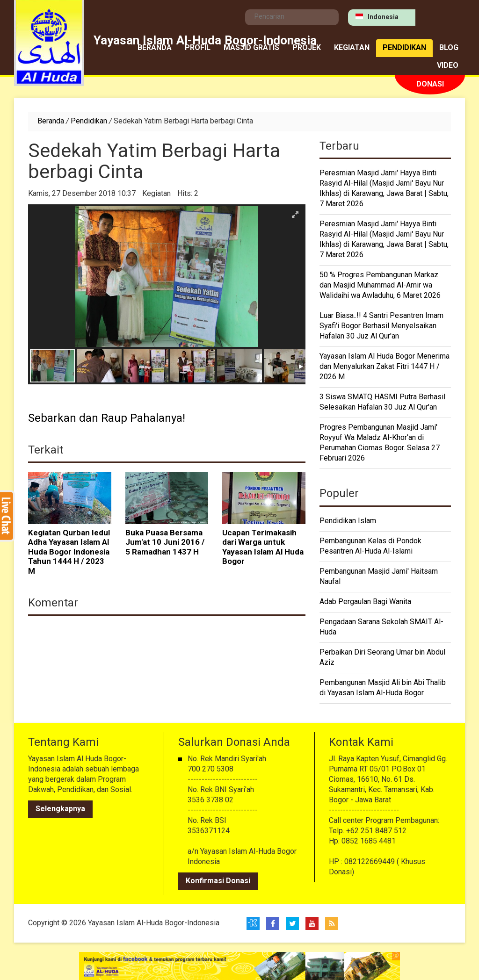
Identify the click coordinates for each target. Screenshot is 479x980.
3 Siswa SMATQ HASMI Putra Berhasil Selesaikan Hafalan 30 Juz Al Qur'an (382, 403)
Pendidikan (404, 48)
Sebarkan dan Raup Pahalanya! (107, 419)
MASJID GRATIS (251, 48)
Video (448, 66)
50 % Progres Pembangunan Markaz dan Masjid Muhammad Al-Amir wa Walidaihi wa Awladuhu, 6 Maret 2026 (380, 286)
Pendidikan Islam (348, 521)
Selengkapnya (60, 809)
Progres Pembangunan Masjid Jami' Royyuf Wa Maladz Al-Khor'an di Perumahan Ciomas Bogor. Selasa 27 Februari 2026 (380, 443)
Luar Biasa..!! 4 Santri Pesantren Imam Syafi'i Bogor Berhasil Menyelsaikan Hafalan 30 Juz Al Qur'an (381, 326)
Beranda (155, 48)
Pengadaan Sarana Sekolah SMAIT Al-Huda (381, 627)
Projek (307, 48)
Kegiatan (352, 48)
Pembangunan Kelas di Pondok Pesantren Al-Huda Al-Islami (370, 547)
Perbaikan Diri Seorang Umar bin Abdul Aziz (382, 658)
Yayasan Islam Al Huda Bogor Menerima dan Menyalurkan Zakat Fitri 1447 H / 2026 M (385, 367)
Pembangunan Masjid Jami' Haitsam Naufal (379, 577)
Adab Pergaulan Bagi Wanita (365, 602)
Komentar (53, 604)
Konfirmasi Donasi (218, 881)
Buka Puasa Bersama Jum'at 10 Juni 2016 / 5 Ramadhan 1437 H (165, 543)
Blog (449, 48)
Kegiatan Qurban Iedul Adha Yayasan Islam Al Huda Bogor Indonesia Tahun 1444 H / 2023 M (69, 553)
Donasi (430, 85)
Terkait (46, 451)
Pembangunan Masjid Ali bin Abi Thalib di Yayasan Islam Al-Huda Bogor (383, 688)
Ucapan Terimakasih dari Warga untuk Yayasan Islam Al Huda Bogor (263, 548)
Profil (198, 48)
